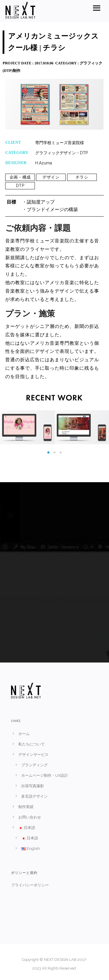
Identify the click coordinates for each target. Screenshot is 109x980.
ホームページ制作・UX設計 (45, 775)
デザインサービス (33, 755)
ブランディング (34, 765)
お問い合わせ (30, 817)
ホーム (24, 734)
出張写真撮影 (33, 786)
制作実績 (26, 807)
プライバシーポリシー (30, 885)
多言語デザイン (34, 796)
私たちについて (32, 744)
